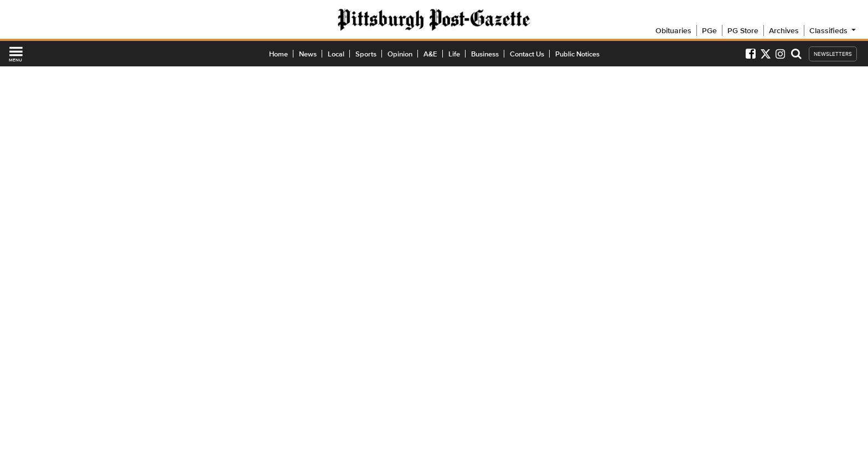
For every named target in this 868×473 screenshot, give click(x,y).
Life (454, 54)
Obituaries (673, 30)
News (308, 54)
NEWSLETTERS (833, 54)
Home (278, 54)
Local (336, 54)
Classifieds (833, 30)
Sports (366, 54)
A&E (430, 54)
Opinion (400, 54)
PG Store (743, 30)
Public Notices (577, 54)
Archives (784, 30)
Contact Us (527, 54)
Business (485, 54)
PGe (709, 30)
